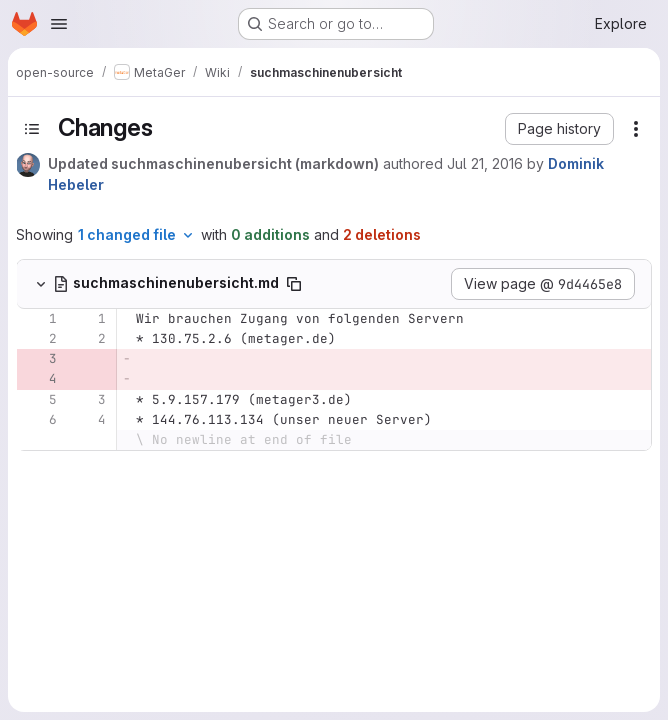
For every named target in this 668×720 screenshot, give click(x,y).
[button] (559, 129)
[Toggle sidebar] (32, 129)
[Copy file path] (294, 284)
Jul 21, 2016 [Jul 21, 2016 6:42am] (485, 163)
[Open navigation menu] (59, 24)
